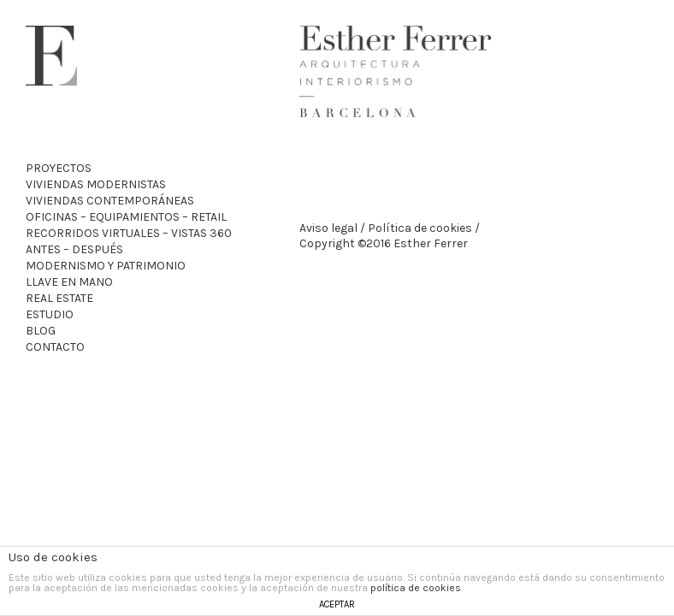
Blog (41, 331)
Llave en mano (69, 282)
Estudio (50, 314)
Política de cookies (420, 228)
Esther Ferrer (51, 56)
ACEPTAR (337, 604)
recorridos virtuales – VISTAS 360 (129, 233)
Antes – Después (74, 249)
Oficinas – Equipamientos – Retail (126, 217)
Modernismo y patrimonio (106, 266)
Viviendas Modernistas (96, 184)
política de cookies (416, 588)
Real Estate (59, 298)
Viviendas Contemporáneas (110, 201)
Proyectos (59, 168)
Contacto (55, 347)
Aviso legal (328, 228)
